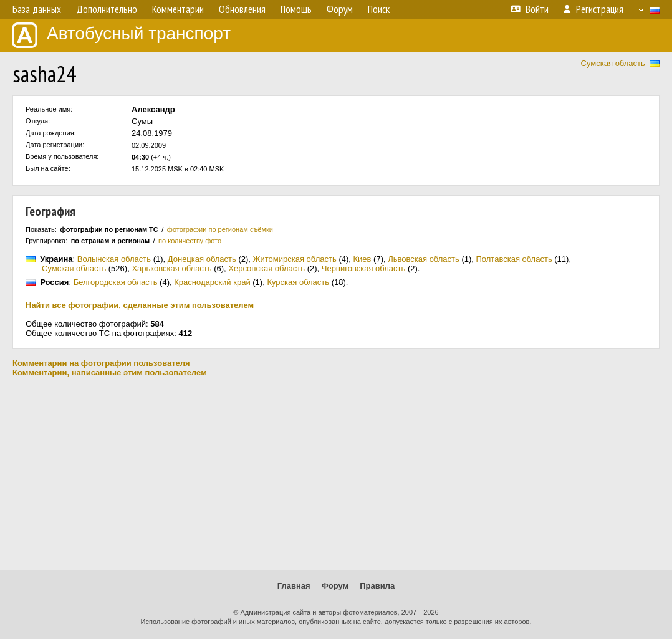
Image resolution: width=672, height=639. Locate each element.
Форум (335, 586)
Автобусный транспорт (121, 35)
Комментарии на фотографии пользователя (101, 363)
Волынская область (114, 259)
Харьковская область (171, 268)
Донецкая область (202, 259)
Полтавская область (514, 259)
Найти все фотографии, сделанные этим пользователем (140, 305)
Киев (362, 259)
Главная (294, 586)
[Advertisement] (336, 474)
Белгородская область (116, 282)
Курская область (298, 282)
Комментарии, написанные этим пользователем (110, 372)
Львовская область (424, 259)
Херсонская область (266, 268)
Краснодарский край (212, 282)
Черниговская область (364, 268)
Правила (377, 586)
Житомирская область (295, 259)
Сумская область (613, 63)
